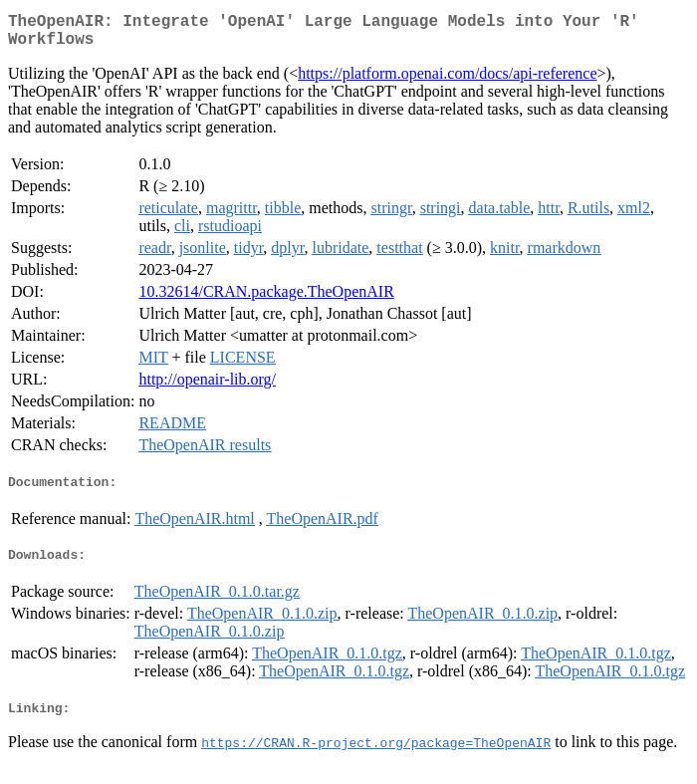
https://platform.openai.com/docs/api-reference (447, 81)
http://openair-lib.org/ (207, 387)
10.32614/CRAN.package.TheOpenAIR (266, 299)
